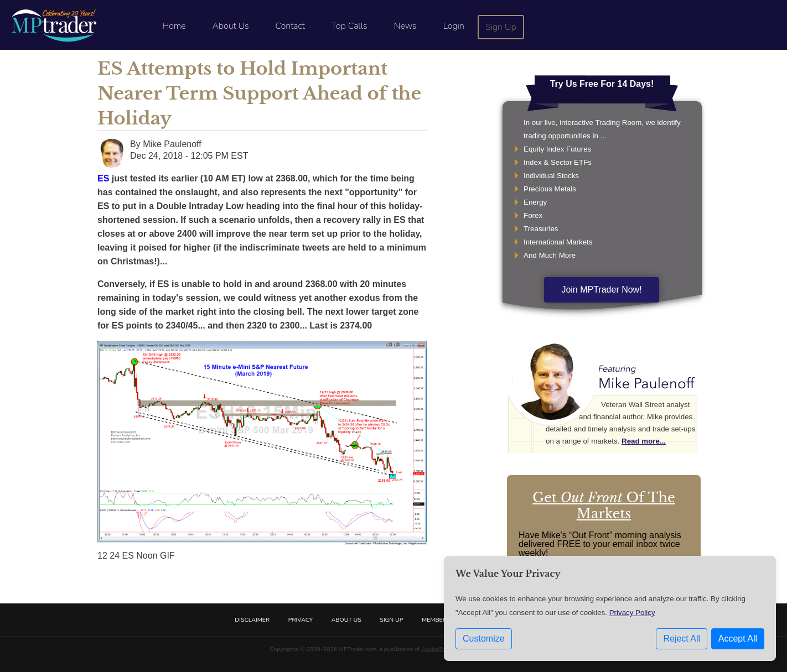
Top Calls (350, 26)
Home (174, 26)
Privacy (301, 620)
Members (436, 620)
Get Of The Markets (604, 506)
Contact (290, 26)
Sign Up (501, 27)
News (405, 26)
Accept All (738, 639)
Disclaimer (252, 620)
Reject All (682, 639)
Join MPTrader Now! (601, 290)
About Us (231, 26)
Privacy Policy (632, 613)
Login (453, 26)
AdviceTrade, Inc (442, 649)
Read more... (644, 441)
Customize (484, 639)
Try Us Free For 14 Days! (602, 84)
